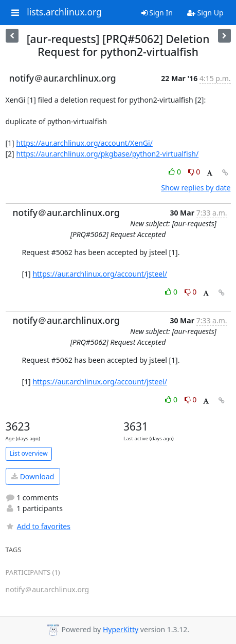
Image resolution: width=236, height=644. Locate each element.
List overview (29, 453)
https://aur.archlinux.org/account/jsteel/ (100, 274)
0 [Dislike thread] (194, 172)
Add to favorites (38, 526)
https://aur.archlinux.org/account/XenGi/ (84, 143)
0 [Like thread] (176, 172)
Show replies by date (196, 188)
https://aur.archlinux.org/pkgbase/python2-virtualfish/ (107, 154)
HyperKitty (121, 629)
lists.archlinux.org (64, 12)
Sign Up (205, 13)
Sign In (157, 13)
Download (33, 476)
